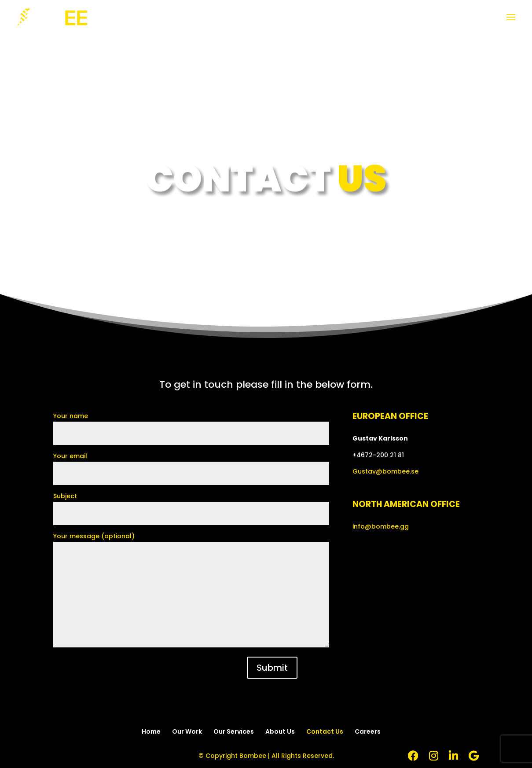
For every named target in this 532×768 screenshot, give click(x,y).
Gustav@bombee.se (385, 471)
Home (151, 731)
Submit (272, 668)
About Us (280, 731)
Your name (191, 424)
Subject (191, 505)
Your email (191, 465)
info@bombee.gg (381, 526)
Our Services (234, 731)
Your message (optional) (191, 591)
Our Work (187, 731)
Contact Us (325, 731)
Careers (368, 731)
